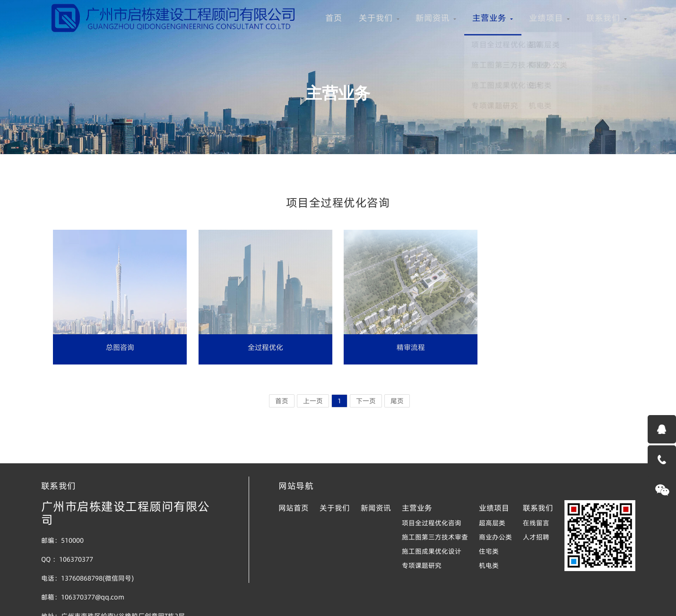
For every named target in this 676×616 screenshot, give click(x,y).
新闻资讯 (175, 43)
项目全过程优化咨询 (432, 523)
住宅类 (489, 551)
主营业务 (236, 43)
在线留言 (536, 523)
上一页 (313, 401)
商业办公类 (495, 537)
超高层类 (492, 523)
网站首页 (294, 508)
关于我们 (113, 43)
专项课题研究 (422, 565)
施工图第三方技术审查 (435, 537)
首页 (64, 43)
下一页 (366, 401)
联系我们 (359, 43)
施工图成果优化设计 (432, 551)
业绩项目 (298, 43)
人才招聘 (536, 537)
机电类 (489, 565)
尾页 (397, 401)
